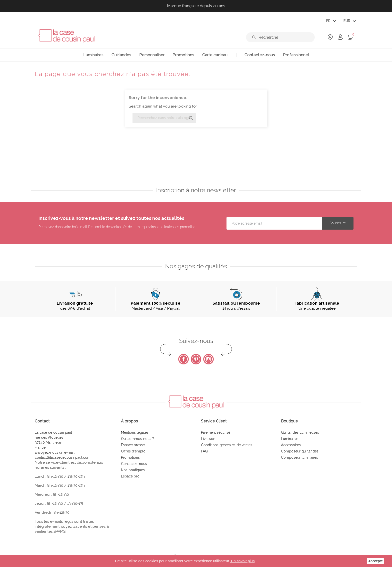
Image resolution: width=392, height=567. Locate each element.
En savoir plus (242, 561)
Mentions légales (135, 432)
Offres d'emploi (134, 451)
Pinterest (196, 359)
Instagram (208, 359)
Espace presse (133, 445)
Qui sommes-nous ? (137, 439)
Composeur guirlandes (300, 451)
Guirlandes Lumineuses (300, 432)
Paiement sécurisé (216, 432)
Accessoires (291, 445)
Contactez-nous (134, 464)
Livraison (208, 439)
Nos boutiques (133, 470)
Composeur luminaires (299, 457)
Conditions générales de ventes (227, 445)
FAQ (204, 451)
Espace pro (130, 476)
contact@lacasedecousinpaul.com (63, 457)
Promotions (130, 457)
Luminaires (290, 439)
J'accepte (375, 561)
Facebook (183, 359)
